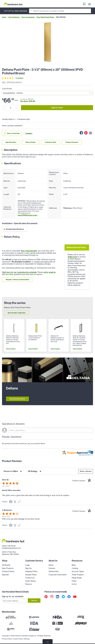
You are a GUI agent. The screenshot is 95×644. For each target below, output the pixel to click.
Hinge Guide (77, 578)
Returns (28, 584)
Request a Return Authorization (17, 280)
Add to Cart (57, 108)
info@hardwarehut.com (11, 548)
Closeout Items (8, 571)
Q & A (74, 584)
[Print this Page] (90, 133)
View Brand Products (17, 399)
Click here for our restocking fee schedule (19, 272)
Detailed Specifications (15, 229)
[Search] (60, 11)
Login (27, 565)
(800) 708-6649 (21, 11)
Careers (52, 568)
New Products (8, 568)
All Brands (6, 565)
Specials (5, 575)
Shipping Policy (31, 571)
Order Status (31, 581)
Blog (74, 565)
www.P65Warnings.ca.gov (28, 215)
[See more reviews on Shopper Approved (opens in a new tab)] (19, 502)
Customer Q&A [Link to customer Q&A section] (50, 142)
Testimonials (54, 571)
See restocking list (29, 251)
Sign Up (28, 568)
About (51, 565)
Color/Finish (7, 89)
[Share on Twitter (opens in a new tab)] (15, 502)
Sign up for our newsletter (13, 596)
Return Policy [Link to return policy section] (31, 142)
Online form (72, 257)
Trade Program (78, 575)
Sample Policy (31, 575)
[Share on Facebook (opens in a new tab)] (11, 502)
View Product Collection (17, 313)
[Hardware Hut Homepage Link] (13, 4)
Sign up (34, 600)
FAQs (74, 581)
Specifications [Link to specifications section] (11, 142)
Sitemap (27, 638)
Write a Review (86, 471)
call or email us (50, 272)
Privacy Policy (7, 638)
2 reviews (19, 78)
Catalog (75, 568)
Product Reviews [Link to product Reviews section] (72, 142)
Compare (27, 133)
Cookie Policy (18, 638)
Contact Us (30, 578)
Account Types (78, 571)
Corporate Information (58, 575)
